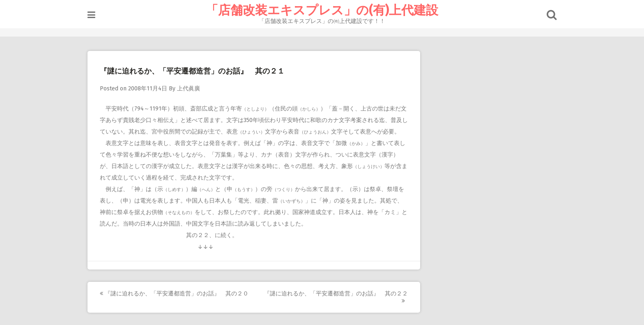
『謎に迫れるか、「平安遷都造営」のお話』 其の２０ (174, 294)
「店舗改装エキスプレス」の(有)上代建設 (322, 10)
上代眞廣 (189, 89)
